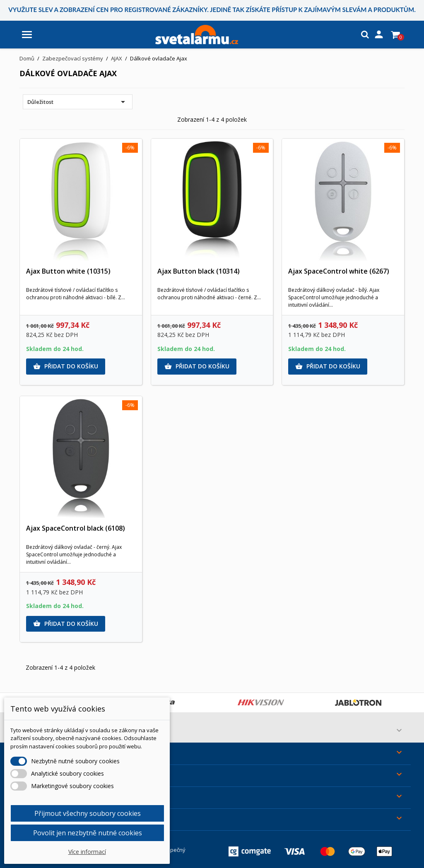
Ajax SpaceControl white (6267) (339, 271)
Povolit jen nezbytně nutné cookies (88, 833)
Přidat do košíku (66, 366)
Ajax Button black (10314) (199, 271)
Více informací (87, 852)
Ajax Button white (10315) (68, 271)
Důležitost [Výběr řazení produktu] (78, 102)
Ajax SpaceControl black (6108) (76, 528)
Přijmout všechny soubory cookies (88, 813)
